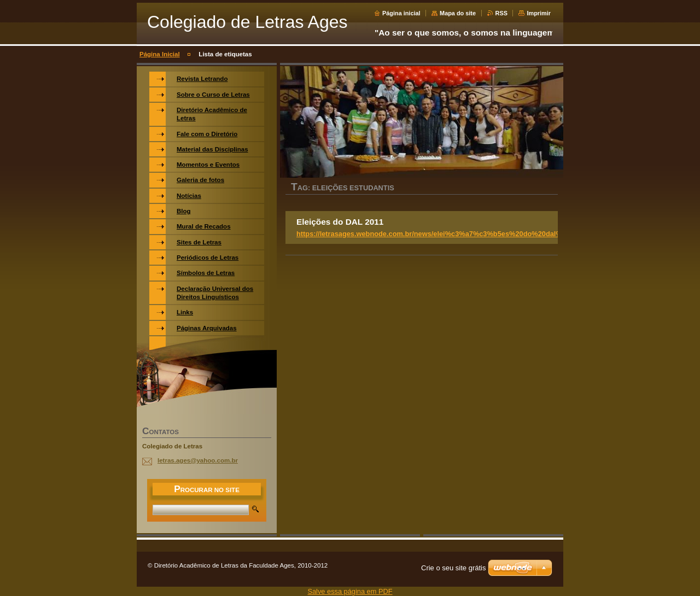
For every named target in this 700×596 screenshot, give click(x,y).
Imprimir (539, 13)
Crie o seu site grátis (454, 568)
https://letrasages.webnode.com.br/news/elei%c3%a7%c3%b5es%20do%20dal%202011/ (442, 234)
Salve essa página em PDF (350, 591)
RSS (501, 13)
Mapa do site (458, 13)
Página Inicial (160, 54)
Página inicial (401, 13)
